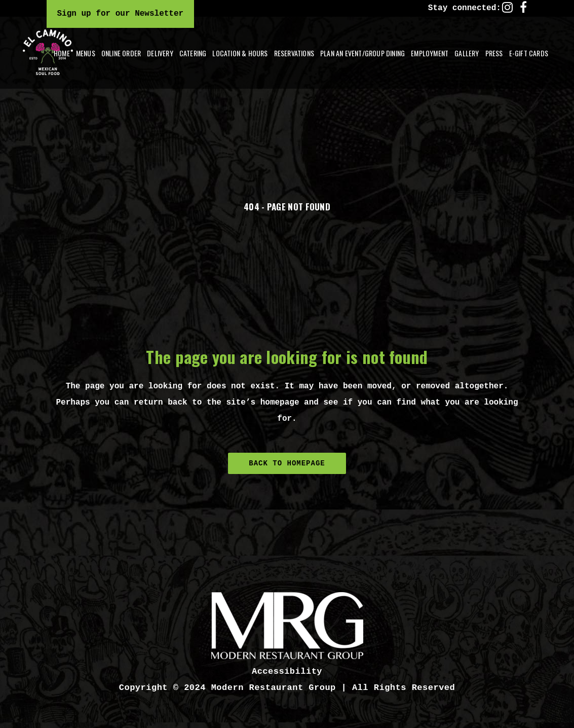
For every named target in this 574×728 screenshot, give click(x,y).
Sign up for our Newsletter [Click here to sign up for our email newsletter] (121, 14)
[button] (160, 53)
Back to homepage (287, 463)
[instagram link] (507, 7)
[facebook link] (523, 7)
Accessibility (287, 671)
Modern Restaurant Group (274, 688)
